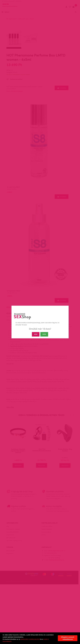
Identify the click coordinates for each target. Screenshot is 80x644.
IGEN (44, 334)
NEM (36, 334)
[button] (12, 642)
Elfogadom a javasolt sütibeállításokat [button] (68, 638)
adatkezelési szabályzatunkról (30, 639)
